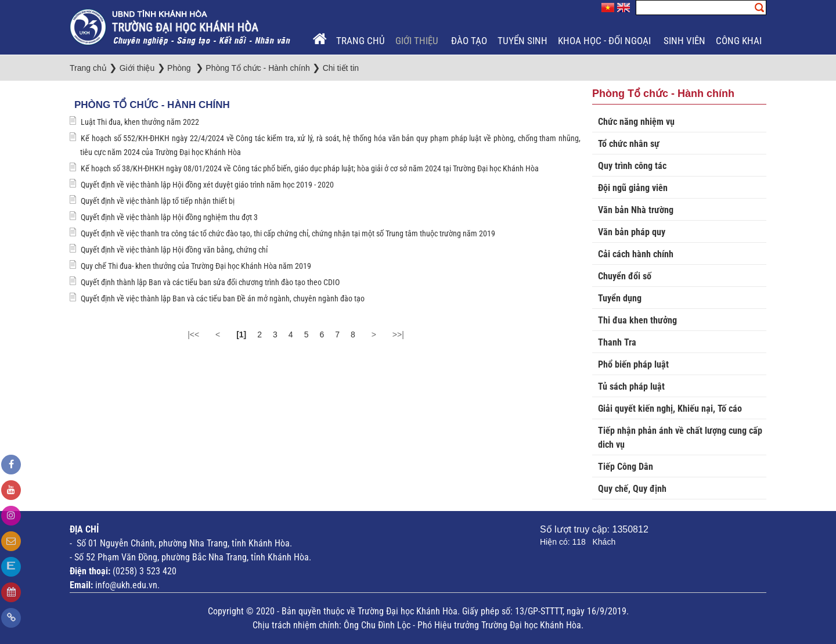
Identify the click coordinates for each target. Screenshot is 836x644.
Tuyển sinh (522, 41)
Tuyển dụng (620, 298)
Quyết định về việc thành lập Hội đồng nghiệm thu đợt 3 (169, 217)
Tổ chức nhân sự (629, 144)
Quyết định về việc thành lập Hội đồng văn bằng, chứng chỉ (174, 250)
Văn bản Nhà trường (636, 210)
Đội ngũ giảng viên (633, 188)
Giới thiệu (418, 41)
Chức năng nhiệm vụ (636, 122)
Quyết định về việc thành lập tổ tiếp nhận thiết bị (158, 201)
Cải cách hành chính (636, 254)
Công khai (740, 41)
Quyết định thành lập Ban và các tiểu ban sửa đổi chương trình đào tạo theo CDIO (210, 282)
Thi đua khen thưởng (637, 320)
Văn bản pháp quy (632, 232)
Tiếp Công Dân (626, 467)
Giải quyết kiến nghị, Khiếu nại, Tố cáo (670, 409)
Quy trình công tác (632, 166)
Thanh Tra (617, 342)
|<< (193, 334)
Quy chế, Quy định (632, 489)
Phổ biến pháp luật (633, 364)
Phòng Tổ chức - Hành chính (152, 105)
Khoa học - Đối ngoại (606, 41)
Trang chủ (361, 41)
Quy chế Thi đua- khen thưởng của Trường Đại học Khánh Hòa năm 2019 (196, 266)
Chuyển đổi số (625, 276)
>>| (398, 334)
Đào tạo (469, 41)
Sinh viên (684, 41)
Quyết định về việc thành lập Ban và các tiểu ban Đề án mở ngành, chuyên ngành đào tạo (223, 298)
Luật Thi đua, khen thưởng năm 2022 (140, 122)
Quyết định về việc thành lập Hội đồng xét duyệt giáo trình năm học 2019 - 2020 (207, 185)
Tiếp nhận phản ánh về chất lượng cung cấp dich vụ (680, 438)
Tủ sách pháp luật (631, 386)
